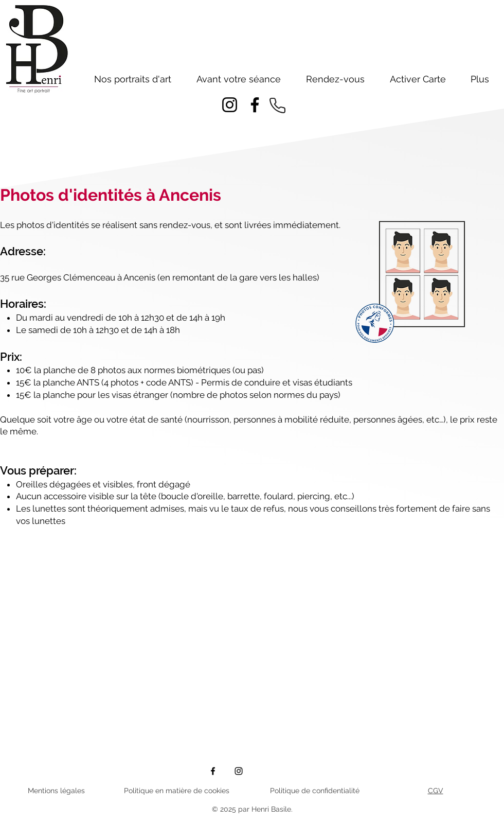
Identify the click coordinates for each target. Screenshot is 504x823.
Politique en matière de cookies (177, 791)
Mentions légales (56, 791)
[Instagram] (230, 105)
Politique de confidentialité (315, 791)
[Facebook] (255, 105)
